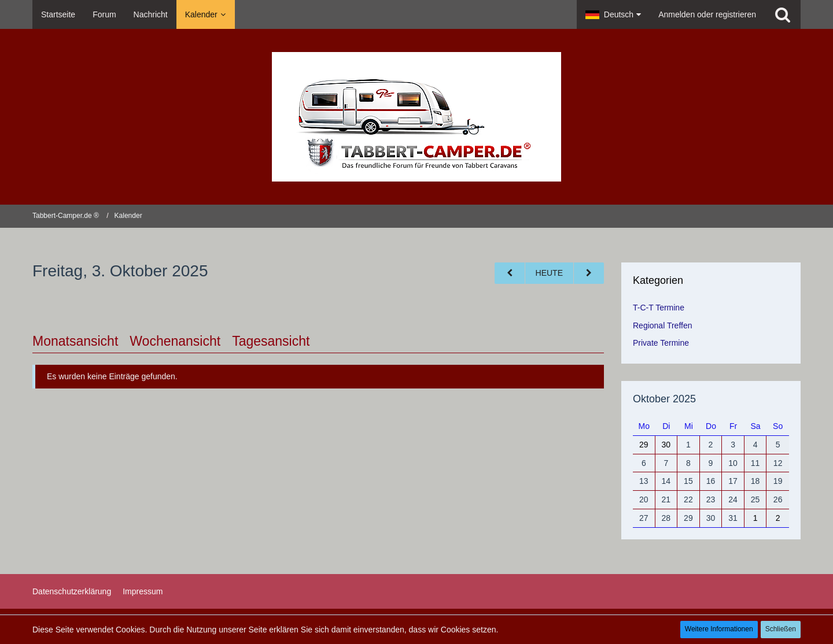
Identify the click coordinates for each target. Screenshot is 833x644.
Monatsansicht (75, 341)
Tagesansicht (271, 341)
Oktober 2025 (664, 399)
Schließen (781, 629)
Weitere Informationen (719, 629)
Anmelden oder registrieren (707, 14)
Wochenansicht (175, 341)
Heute (549, 273)
